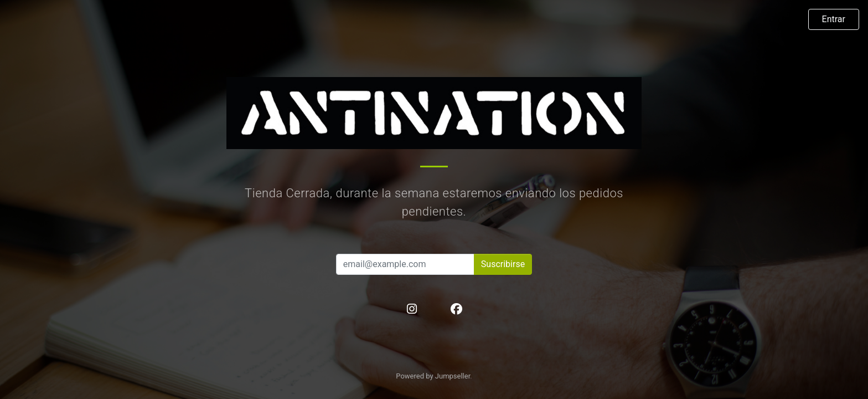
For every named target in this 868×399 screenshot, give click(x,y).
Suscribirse (503, 264)
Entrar (834, 19)
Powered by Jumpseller (433, 376)
